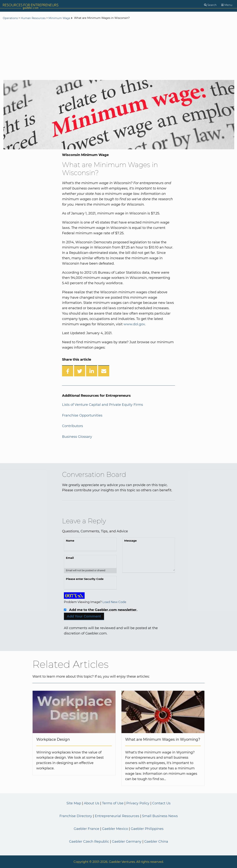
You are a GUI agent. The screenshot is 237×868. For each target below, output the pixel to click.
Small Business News (160, 816)
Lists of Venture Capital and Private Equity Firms (102, 405)
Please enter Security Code (85, 579)
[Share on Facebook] (68, 371)
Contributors (72, 426)
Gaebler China (156, 842)
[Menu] (227, 5)
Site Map (74, 803)
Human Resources (33, 18)
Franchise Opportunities (82, 415)
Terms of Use (113, 803)
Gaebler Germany (127, 842)
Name (70, 541)
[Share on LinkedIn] (92, 371)
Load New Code (114, 602)
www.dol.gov (134, 324)
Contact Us (161, 803)
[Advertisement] (118, 50)
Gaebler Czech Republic (89, 842)
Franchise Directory (76, 816)
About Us (92, 803)
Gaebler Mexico (115, 829)
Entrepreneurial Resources (117, 816)
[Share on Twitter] (80, 371)
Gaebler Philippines (147, 829)
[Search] (210, 5)
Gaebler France (86, 829)
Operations (10, 18)
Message (130, 541)
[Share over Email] (104, 371)
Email (70, 558)
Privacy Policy (138, 803)
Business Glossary (77, 437)
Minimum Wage (59, 18)
